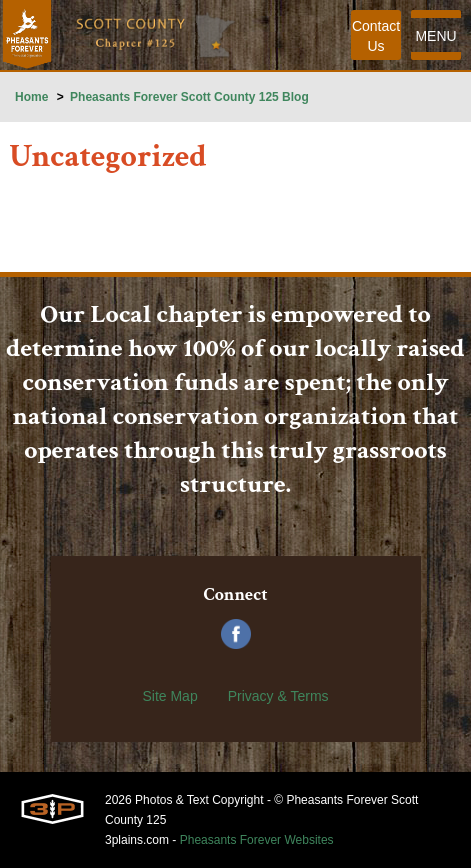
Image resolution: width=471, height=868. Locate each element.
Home (31, 97)
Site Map (169, 696)
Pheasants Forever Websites (257, 840)
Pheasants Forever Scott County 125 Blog (189, 97)
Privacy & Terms (278, 696)
